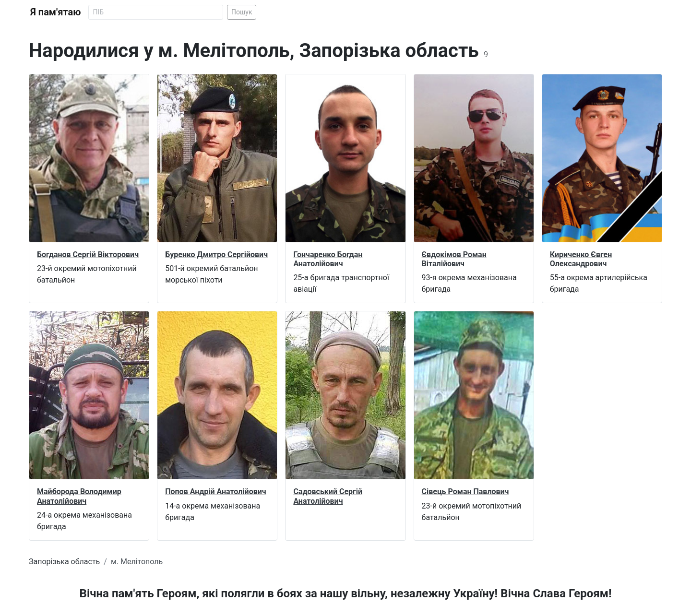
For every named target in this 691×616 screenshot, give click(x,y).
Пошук (242, 12)
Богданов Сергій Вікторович (88, 255)
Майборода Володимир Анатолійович (79, 496)
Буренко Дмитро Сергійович (216, 255)
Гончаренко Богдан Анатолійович (328, 259)
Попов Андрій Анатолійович (215, 492)
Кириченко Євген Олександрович (581, 259)
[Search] (156, 12)
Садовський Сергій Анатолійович (328, 496)
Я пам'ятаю (55, 12)
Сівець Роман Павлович (465, 492)
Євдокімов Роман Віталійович (454, 259)
